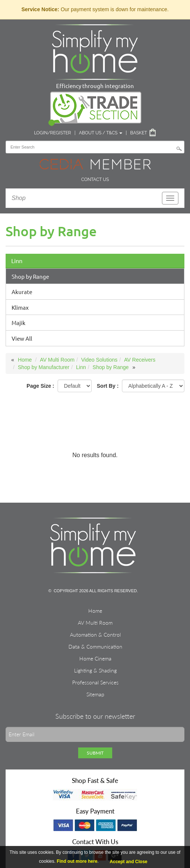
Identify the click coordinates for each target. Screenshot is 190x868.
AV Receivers (140, 360)
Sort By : (108, 386)
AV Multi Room (57, 360)
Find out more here (77, 861)
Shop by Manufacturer (44, 367)
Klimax (20, 307)
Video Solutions (99, 360)
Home (25, 360)
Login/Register (53, 133)
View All (22, 338)
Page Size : (40, 386)
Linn (17, 261)
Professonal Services (95, 682)
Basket (139, 133)
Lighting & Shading (95, 670)
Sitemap (95, 694)
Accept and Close (128, 862)
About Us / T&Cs (101, 133)
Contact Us (95, 179)
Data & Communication (95, 647)
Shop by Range (30, 276)
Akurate (22, 292)
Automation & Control (95, 635)
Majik (19, 323)
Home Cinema (95, 658)
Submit (95, 753)
